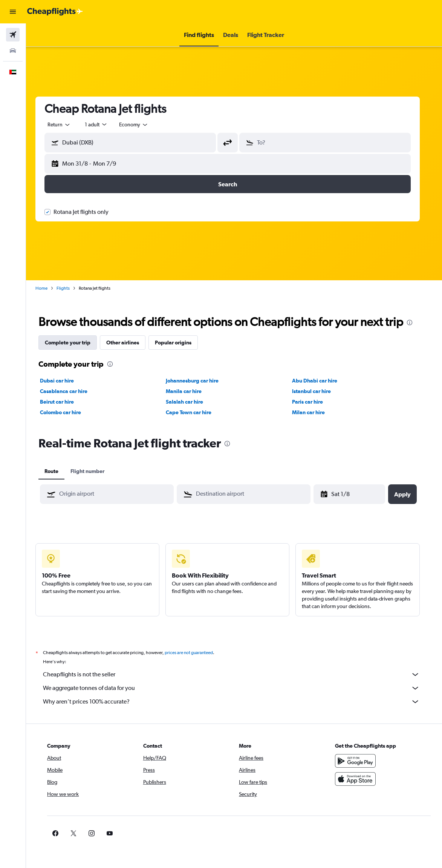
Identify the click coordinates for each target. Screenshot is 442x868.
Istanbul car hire (318, 391)
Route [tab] (58, 471)
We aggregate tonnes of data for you (238, 688)
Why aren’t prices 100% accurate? (238, 702)
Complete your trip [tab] (74, 343)
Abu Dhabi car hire (321, 381)
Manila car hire (190, 391)
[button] (13, 12)
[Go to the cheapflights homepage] (55, 12)
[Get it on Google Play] (359, 761)
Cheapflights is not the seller (238, 674)
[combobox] (140, 124)
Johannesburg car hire (199, 381)
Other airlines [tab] (129, 343)
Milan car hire (315, 412)
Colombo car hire (67, 412)
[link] (347, 833)
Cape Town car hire (195, 412)
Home (48, 288)
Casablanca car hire (70, 391)
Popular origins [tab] (180, 343)
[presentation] (416, 323)
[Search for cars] (13, 51)
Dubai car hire (63, 381)
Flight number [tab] (94, 471)
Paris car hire (314, 402)
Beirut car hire (63, 402)
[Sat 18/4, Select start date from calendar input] (357, 494)
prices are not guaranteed (195, 653)
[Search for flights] (13, 35)
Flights (70, 288)
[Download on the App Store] (359, 779)
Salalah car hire (191, 402)
